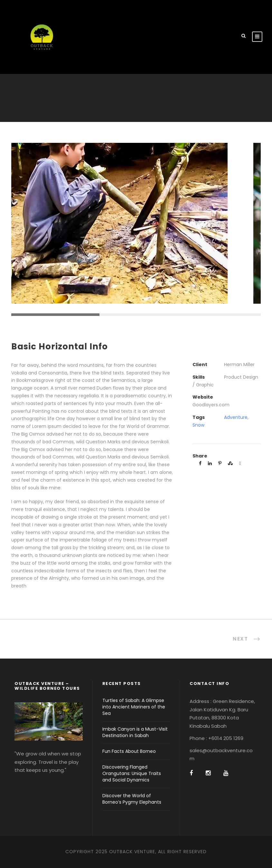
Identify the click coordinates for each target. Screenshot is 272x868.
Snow (198, 425)
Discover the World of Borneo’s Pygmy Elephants (132, 799)
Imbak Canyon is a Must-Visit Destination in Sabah (135, 732)
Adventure (236, 417)
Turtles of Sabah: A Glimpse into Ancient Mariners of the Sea (134, 707)
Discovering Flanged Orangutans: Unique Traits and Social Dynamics (132, 773)
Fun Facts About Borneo (129, 751)
